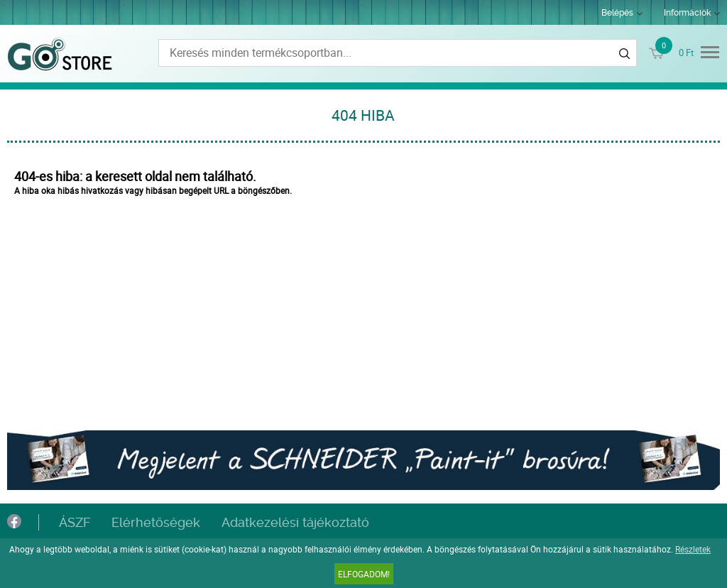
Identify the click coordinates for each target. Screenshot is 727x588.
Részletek (693, 549)
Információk (687, 13)
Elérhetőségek (156, 522)
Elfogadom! (364, 574)
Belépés (617, 13)
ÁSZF (75, 522)
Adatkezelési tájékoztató (295, 522)
